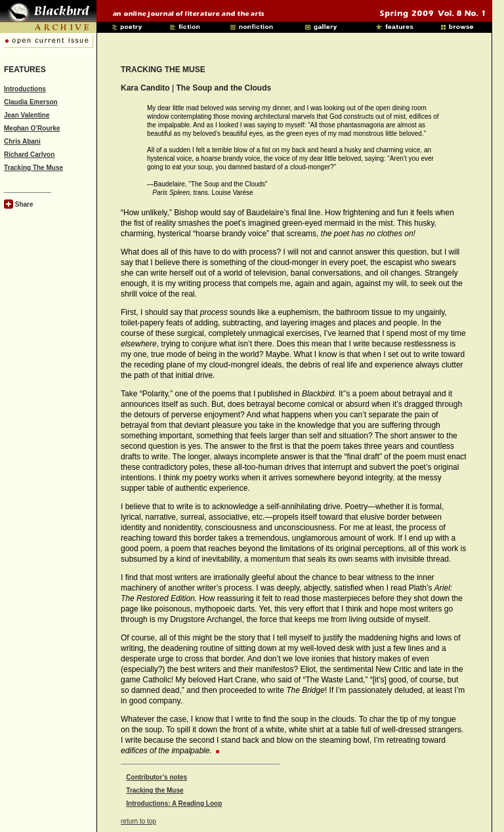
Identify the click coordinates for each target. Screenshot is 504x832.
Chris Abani (22, 141)
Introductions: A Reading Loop (174, 803)
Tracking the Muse (155, 790)
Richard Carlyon (29, 155)
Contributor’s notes (157, 777)
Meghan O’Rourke (32, 128)
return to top (138, 821)
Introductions (25, 89)
